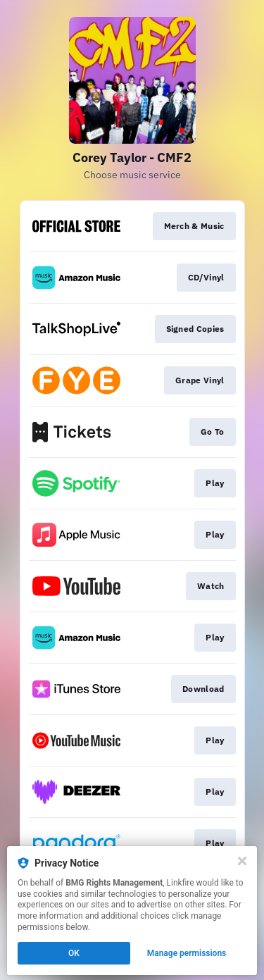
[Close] (242, 861)
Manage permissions (187, 953)
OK (74, 953)
